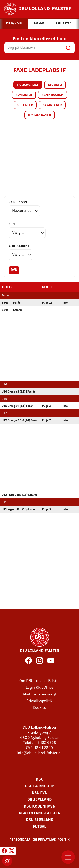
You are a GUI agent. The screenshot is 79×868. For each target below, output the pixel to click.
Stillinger (25, 105)
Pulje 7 (46, 421)
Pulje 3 (46, 406)
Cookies (39, 708)
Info (65, 303)
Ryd (14, 270)
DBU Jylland (39, 800)
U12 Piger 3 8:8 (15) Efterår (19, 495)
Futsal (39, 827)
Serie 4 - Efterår (12, 310)
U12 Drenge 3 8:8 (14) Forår (20, 421)
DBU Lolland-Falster (40, 813)
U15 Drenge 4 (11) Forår (17, 406)
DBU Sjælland (40, 820)
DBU (40, 780)
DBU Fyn (40, 793)
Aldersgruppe (19, 246)
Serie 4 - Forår (11, 303)
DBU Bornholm (40, 786)
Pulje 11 (47, 303)
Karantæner (52, 105)
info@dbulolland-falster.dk (40, 753)
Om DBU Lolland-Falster (40, 681)
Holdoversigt (28, 85)
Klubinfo (55, 85)
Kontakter (24, 95)
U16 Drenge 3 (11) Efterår (18, 392)
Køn (12, 224)
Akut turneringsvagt (39, 694)
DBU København (40, 807)
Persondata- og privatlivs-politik (40, 840)
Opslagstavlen (40, 115)
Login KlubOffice (39, 688)
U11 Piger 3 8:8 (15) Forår (18, 509)
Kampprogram (52, 95)
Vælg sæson (18, 202)
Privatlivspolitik (39, 701)
